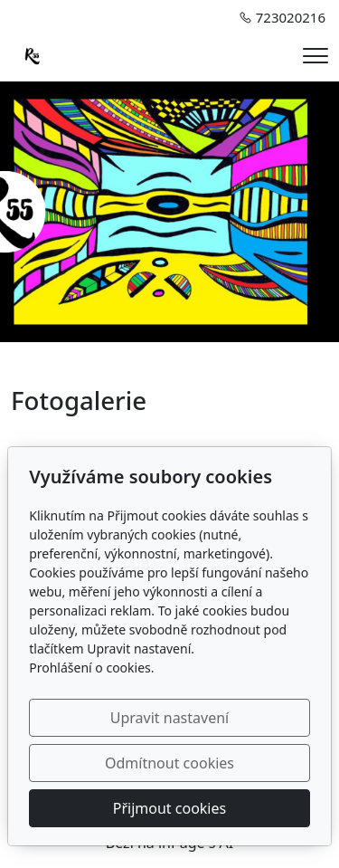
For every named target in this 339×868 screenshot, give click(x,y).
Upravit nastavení (169, 718)
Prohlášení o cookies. (91, 668)
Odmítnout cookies (169, 763)
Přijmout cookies (169, 808)
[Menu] (315, 56)
